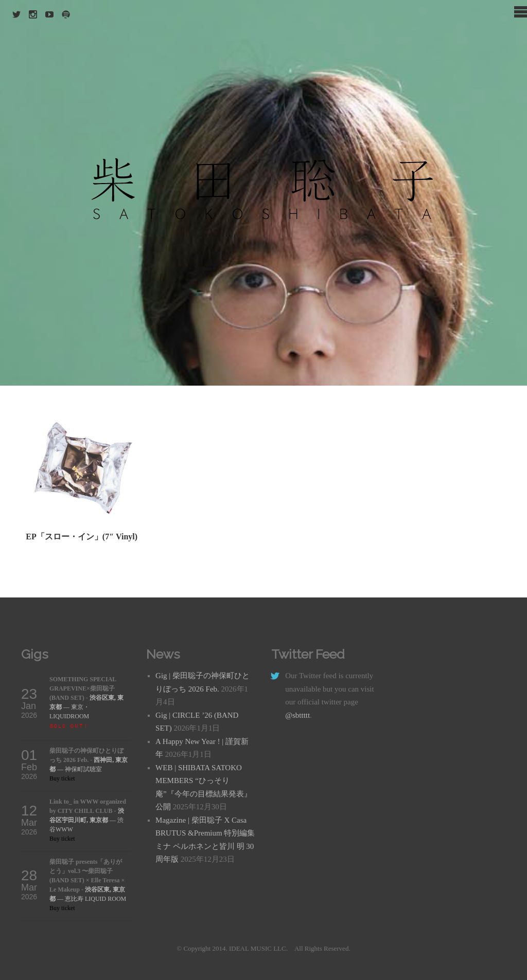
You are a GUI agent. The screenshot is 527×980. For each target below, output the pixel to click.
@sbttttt (297, 715)
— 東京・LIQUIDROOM (86, 707)
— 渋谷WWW (87, 820)
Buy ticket (62, 778)
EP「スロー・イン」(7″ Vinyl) (82, 537)
